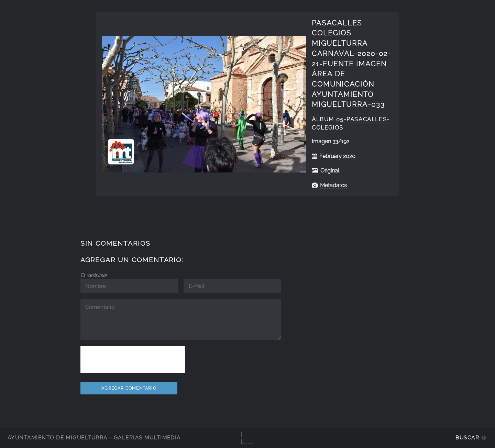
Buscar (467, 438)
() (96, 275)
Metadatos (333, 185)
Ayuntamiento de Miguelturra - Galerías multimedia (94, 438)
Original (330, 171)
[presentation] (133, 359)
